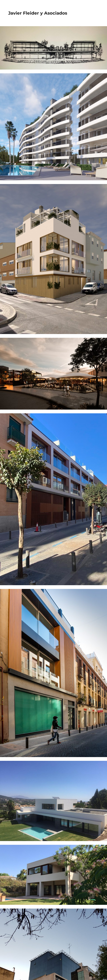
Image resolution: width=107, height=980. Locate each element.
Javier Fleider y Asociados (38, 13)
